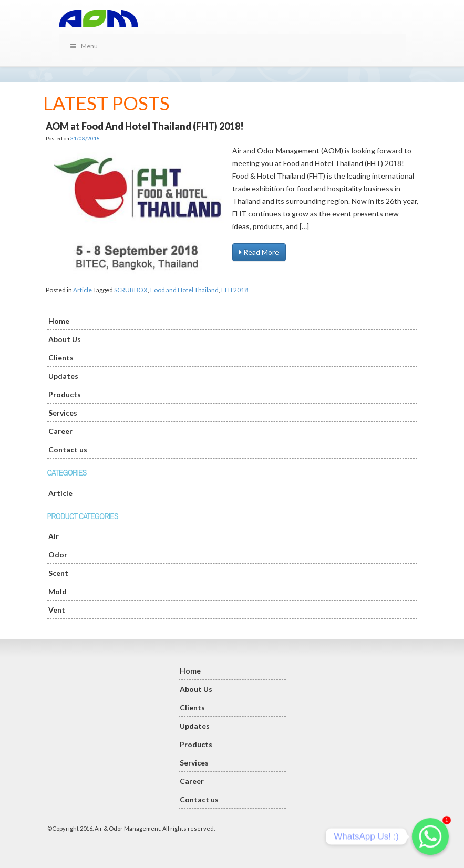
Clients (61, 358)
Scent (58, 573)
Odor (58, 555)
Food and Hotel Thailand (184, 290)
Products (65, 394)
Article (83, 290)
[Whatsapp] (430, 836)
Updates (63, 376)
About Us (65, 339)
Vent (57, 610)
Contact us (68, 450)
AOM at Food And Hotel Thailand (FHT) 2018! (145, 126)
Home (59, 321)
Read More (259, 252)
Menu (84, 46)
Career (60, 431)
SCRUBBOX (131, 290)
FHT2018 (235, 290)
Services (63, 413)
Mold (58, 591)
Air (54, 536)
